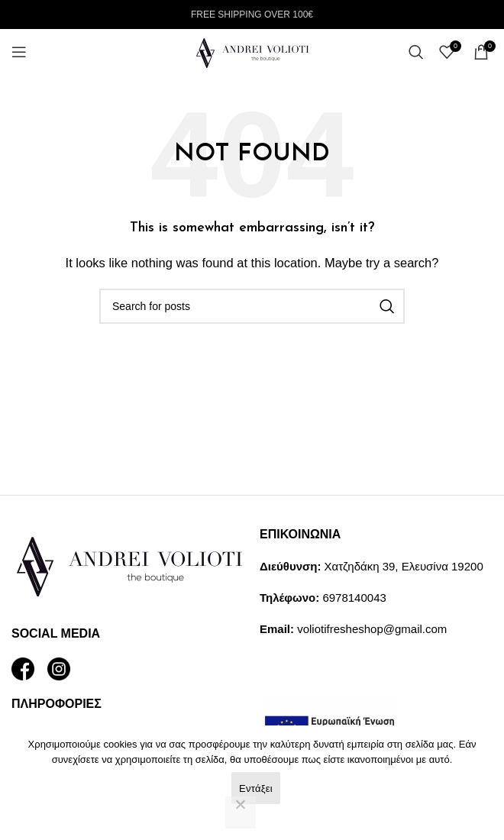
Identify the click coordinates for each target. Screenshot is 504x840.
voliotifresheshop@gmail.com (372, 629)
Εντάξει (256, 788)
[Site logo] (252, 51)
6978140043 (354, 598)
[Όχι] (241, 813)
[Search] (416, 52)
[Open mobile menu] (19, 52)
